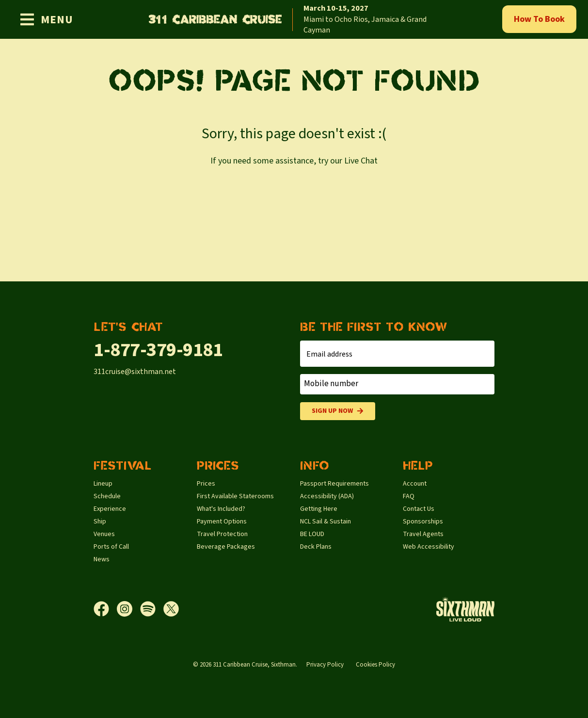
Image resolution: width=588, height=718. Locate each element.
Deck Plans (316, 547)
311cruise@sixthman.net (135, 372)
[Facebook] (105, 609)
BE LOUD (312, 534)
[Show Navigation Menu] (46, 19)
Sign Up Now (338, 411)
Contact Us (419, 509)
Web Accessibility (429, 547)
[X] (171, 609)
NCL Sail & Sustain (326, 522)
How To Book (539, 19)
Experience (110, 509)
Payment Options (222, 522)
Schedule (107, 496)
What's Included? (221, 509)
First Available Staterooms (235, 496)
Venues (104, 534)
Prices (206, 484)
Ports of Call (111, 547)
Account (415, 484)
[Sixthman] (465, 609)
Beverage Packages (226, 547)
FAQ (409, 496)
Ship (100, 522)
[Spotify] (152, 609)
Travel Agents (423, 534)
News (102, 559)
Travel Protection (222, 534)
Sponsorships (423, 522)
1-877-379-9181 (158, 350)
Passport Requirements (334, 484)
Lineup (103, 484)
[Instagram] (128, 609)
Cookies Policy (375, 665)
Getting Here (319, 509)
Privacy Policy (325, 665)
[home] (294, 19)
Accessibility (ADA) (327, 496)
